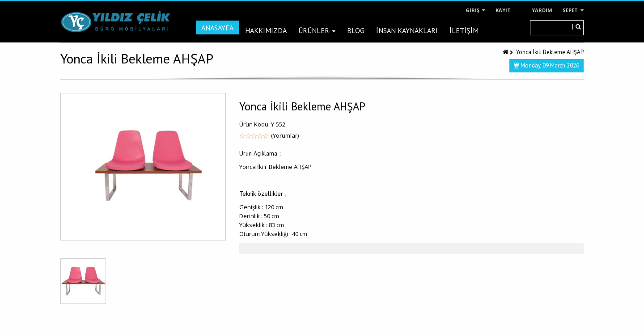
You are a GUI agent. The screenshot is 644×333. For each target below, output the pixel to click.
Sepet (573, 10)
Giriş (475, 10)
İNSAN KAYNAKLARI (407, 30)
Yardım (542, 10)
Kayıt (503, 10)
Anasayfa (217, 28)
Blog (356, 30)
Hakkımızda (266, 30)
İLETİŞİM (464, 30)
